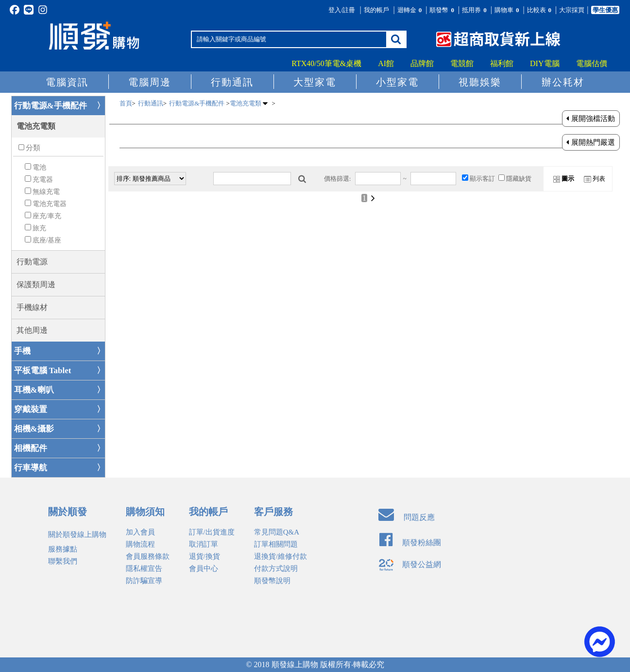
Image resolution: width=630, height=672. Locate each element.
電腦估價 (592, 63)
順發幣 (443, 10)
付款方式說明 (276, 569)
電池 (39, 167)
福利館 (502, 63)
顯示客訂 (482, 179)
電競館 (462, 63)
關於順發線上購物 (77, 534)
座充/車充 (47, 216)
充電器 (43, 180)
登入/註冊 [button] (342, 10)
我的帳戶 (376, 10)
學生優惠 (605, 10)
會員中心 (204, 569)
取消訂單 (204, 544)
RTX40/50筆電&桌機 (326, 63)
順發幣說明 (272, 581)
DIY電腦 (545, 63)
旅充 (39, 228)
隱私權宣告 (144, 569)
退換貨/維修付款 (281, 556)
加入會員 (140, 532)
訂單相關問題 (276, 544)
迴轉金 (410, 10)
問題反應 (407, 517)
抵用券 (475, 10)
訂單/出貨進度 (212, 532)
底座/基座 (47, 240)
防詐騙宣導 (144, 581)
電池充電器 (50, 204)
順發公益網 (410, 564)
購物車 (508, 10)
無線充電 (46, 192)
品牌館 (422, 63)
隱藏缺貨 (519, 179)
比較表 (540, 10)
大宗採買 (572, 10)
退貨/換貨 (204, 556)
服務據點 (63, 549)
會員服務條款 (148, 556)
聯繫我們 (63, 561)
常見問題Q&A (277, 532)
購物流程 (140, 544)
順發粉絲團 (410, 543)
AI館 (386, 63)
